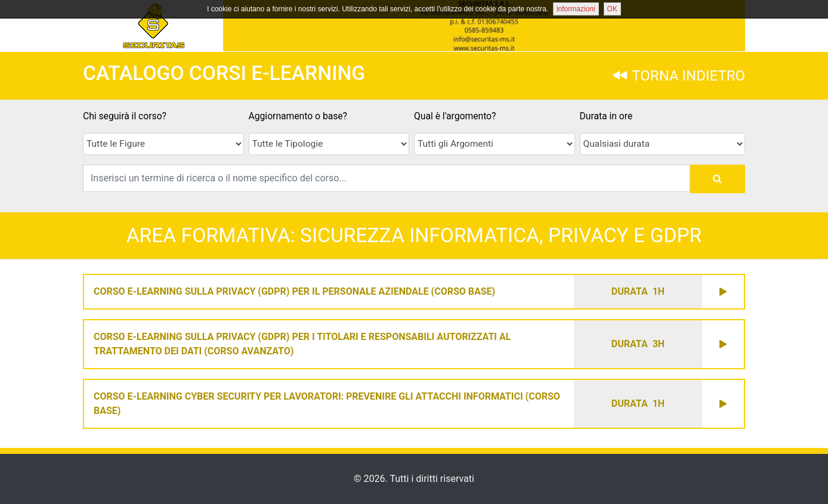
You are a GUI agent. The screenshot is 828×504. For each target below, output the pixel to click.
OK (612, 9)
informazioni (576, 9)
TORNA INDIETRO (679, 76)
